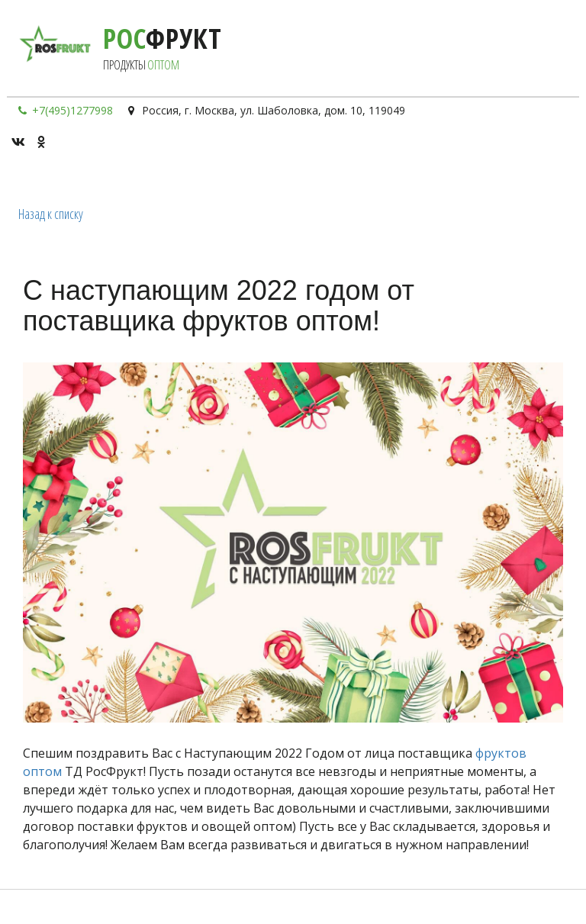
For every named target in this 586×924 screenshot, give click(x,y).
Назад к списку (51, 214)
